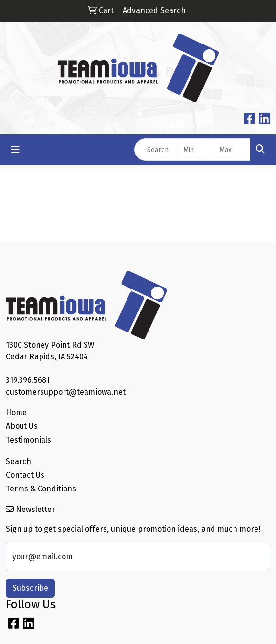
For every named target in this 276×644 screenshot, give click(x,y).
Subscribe (30, 588)
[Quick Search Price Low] (196, 150)
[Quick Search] (156, 150)
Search (19, 461)
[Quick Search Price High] (232, 150)
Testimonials (29, 440)
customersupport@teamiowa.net (66, 392)
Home (16, 412)
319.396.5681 (28, 380)
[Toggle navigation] (15, 150)
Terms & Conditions (41, 489)
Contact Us (25, 475)
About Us (22, 426)
